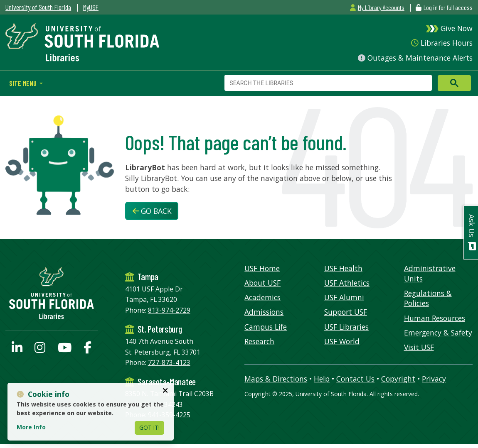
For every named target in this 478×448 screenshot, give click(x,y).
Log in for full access (448, 7)
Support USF (346, 312)
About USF (262, 283)
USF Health (343, 268)
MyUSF (91, 7)
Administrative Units (430, 273)
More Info (31, 427)
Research (259, 341)
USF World (342, 341)
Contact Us (355, 379)
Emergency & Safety (438, 333)
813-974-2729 (169, 310)
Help (322, 379)
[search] (327, 83)
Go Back (152, 211)
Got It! (149, 427)
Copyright (398, 379)
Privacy (434, 379)
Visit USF (419, 347)
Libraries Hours (442, 43)
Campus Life (266, 327)
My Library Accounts (377, 7)
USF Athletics (347, 283)
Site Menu (23, 83)
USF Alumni (344, 297)
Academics (262, 297)
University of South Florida (38, 7)
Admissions (264, 312)
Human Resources (435, 318)
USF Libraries (346, 327)
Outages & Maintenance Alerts (415, 58)
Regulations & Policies (428, 298)
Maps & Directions (276, 379)
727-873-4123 (169, 362)
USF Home (262, 268)
